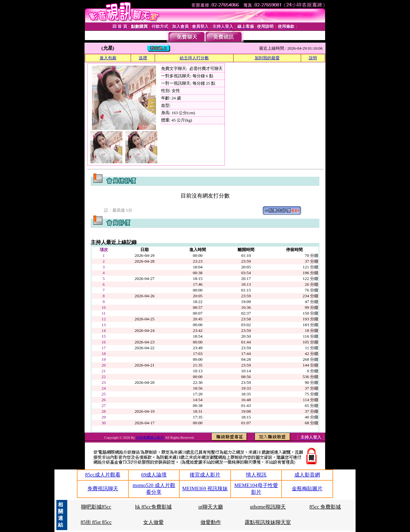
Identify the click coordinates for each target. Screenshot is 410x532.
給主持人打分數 (194, 58)
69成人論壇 (154, 475)
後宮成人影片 (205, 475)
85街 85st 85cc (96, 522)
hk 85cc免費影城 (153, 507)
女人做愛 (153, 522)
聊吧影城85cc (96, 507)
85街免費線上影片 (150, 437)
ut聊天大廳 (210, 507)
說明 (313, 58)
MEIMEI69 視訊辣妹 (205, 489)
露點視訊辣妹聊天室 (268, 522)
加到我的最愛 (267, 58)
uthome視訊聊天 (268, 507)
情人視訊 (256, 475)
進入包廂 (108, 58)
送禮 (143, 58)
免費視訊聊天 (103, 489)
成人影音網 (307, 475)
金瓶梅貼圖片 (307, 489)
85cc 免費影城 (325, 507)
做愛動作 (211, 522)
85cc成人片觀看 (103, 475)
